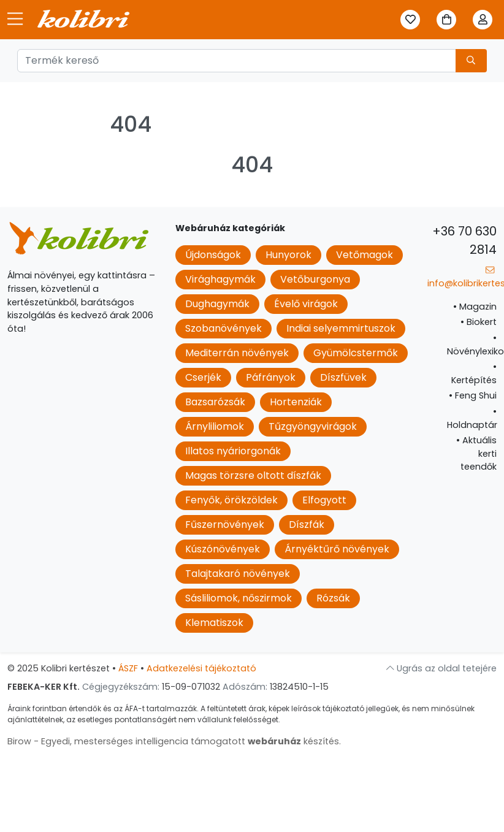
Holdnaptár (472, 418)
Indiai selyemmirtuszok (341, 328)
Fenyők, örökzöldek (231, 500)
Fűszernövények (225, 525)
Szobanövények (223, 328)
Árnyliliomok (215, 426)
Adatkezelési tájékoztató (201, 668)
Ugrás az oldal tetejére (441, 668)
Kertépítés (474, 373)
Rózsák (333, 598)
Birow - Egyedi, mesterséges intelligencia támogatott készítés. (174, 741)
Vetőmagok (365, 255)
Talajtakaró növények (238, 574)
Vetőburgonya (315, 279)
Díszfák (307, 525)
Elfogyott (324, 500)
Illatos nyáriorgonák (233, 451)
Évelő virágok (306, 304)
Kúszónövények (223, 549)
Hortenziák (296, 402)
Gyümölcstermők (356, 353)
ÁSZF (128, 668)
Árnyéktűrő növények (337, 549)
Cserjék (203, 377)
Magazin (475, 307)
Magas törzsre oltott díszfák (253, 475)
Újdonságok (213, 255)
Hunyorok (288, 255)
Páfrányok (271, 377)
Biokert (479, 322)
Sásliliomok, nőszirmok (239, 598)
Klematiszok (214, 623)
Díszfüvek (343, 377)
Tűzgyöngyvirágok (313, 426)
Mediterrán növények (237, 353)
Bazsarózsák (215, 402)
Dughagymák (217, 304)
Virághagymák (220, 279)
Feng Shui (473, 395)
